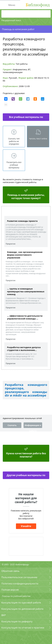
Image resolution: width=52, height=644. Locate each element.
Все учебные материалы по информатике (26, 118)
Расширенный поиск (11, 20)
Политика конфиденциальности (20, 583)
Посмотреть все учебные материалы (14, 165)
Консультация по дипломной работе (22, 609)
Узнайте (26, 526)
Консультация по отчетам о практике (23, 628)
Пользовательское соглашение (19, 577)
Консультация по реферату (17, 621)
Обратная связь (10, 571)
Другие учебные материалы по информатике (26, 476)
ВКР (4, 615)
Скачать (12, 425)
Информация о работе (33, 426)
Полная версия (10, 590)
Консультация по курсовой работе (21, 603)
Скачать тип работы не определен (14, 141)
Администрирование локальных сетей (22, 418)
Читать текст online (38, 139)
